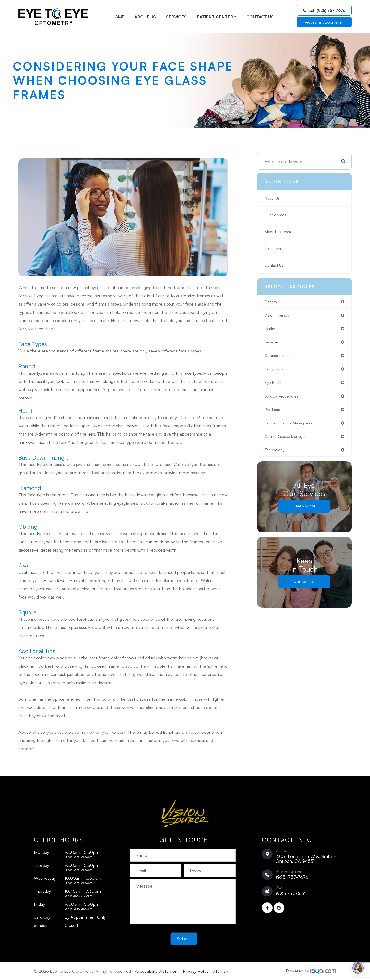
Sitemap (220, 971)
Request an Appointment (324, 22)
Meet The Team (280, 232)
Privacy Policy (196, 971)
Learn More (304, 511)
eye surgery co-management (293, 427)
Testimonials (276, 248)
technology (275, 455)
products (273, 413)
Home (118, 17)
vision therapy (278, 316)
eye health (275, 385)
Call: (324, 10)
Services (176, 17)
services (272, 344)
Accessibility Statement (157, 971)
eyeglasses (275, 372)
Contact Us (260, 17)
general (272, 302)
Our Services (276, 215)
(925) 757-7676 (292, 877)
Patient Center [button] (217, 17)
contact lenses (279, 358)
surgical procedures (283, 399)
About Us (145, 17)
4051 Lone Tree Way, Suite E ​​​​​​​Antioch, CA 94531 (306, 859)
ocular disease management (292, 441)
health (271, 330)
